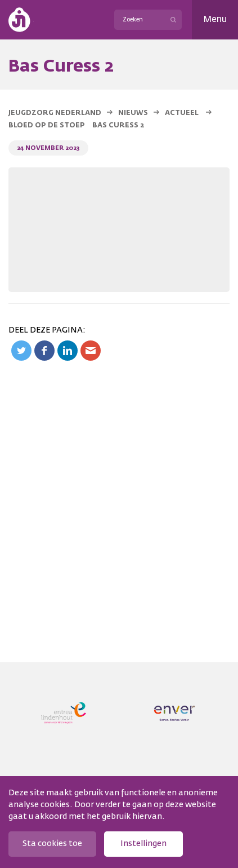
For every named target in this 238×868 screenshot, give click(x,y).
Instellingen (143, 844)
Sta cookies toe (52, 844)
